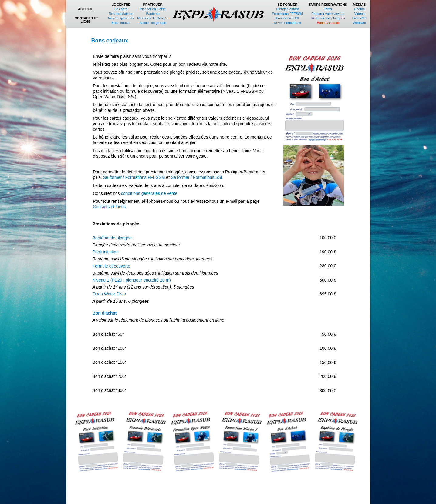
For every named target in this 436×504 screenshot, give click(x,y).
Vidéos (359, 14)
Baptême (153, 14)
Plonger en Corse (153, 9)
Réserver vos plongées (328, 18)
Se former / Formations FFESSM (134, 177)
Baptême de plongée (112, 238)
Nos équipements (121, 18)
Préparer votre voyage (328, 14)
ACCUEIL (86, 9)
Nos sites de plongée (153, 18)
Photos (359, 9)
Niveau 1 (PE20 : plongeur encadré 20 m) (132, 280)
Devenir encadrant (288, 23)
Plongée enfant (288, 9)
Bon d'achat (105, 313)
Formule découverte (112, 266)
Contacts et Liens (109, 207)
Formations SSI (288, 18)
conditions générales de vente (149, 193)
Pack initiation (106, 252)
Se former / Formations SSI (197, 177)
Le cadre (121, 9)
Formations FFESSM (287, 14)
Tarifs (328, 9)
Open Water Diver (110, 294)
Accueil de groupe (153, 23)
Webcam (359, 23)
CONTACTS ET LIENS (86, 20)
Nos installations (121, 14)
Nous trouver (121, 23)
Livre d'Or (359, 18)
